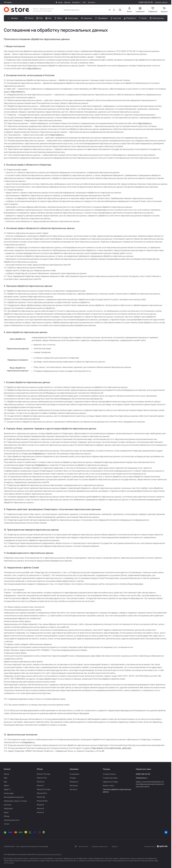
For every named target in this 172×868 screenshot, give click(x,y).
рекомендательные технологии (49, 854)
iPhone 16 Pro (42, 793)
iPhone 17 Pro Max (44, 774)
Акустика (7, 805)
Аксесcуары (9, 793)
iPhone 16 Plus (42, 801)
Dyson (6, 812)
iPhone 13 (40, 812)
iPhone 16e (41, 797)
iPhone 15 (40, 809)
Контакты (73, 789)
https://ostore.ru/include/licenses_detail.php (111, 748)
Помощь (107, 769)
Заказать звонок (161, 2)
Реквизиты (74, 782)
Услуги (7, 824)
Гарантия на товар (110, 782)
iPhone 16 (40, 805)
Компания (74, 769)
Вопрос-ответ (108, 786)
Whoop (7, 816)
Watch (6, 786)
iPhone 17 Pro (42, 778)
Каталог (7, 769)
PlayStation (8, 809)
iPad (5, 778)
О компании (74, 774)
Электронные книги (12, 820)
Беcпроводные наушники (14, 797)
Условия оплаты (109, 774)
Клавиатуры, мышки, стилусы (15, 801)
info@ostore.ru (39, 454)
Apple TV (7, 789)
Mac (6, 782)
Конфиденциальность (100, 846)
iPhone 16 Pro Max (44, 789)
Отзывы (73, 778)
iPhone (6, 774)
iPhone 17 (40, 786)
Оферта (115, 846)
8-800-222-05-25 (146, 2)
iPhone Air (41, 782)
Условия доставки (110, 778)
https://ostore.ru (34, 68)
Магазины (74, 786)
